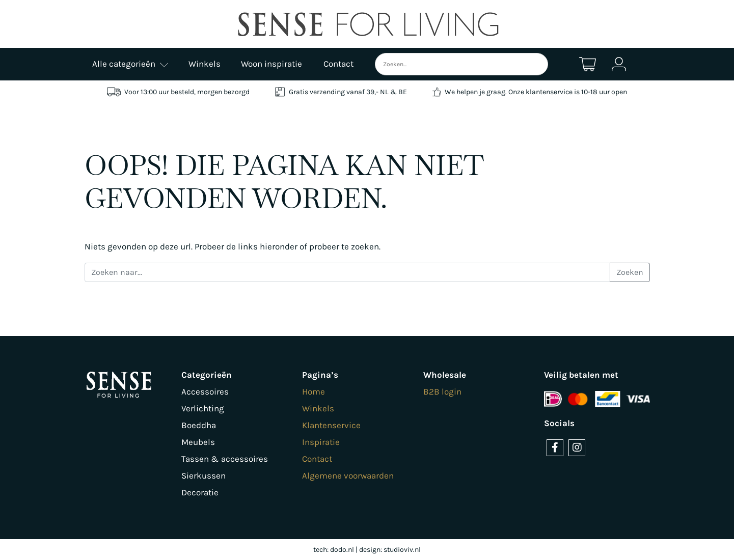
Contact (317, 459)
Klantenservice (331, 425)
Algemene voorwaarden (348, 475)
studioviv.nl (402, 550)
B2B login (442, 391)
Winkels (318, 408)
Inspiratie (321, 442)
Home (314, 391)
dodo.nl (342, 550)
